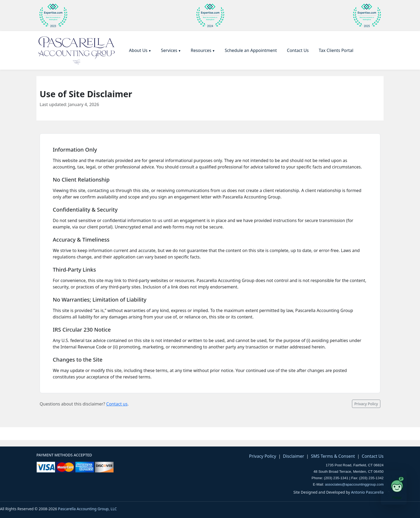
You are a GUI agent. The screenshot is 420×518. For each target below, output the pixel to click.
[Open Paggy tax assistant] (394, 487)
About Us (138, 50)
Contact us (117, 404)
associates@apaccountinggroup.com (354, 484)
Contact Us (298, 50)
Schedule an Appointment (251, 50)
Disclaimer (293, 456)
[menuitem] (140, 50)
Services (169, 50)
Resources (201, 50)
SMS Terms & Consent (333, 456)
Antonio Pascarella (367, 492)
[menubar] (240, 50)
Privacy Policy (366, 404)
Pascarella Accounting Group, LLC (88, 509)
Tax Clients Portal (336, 50)
